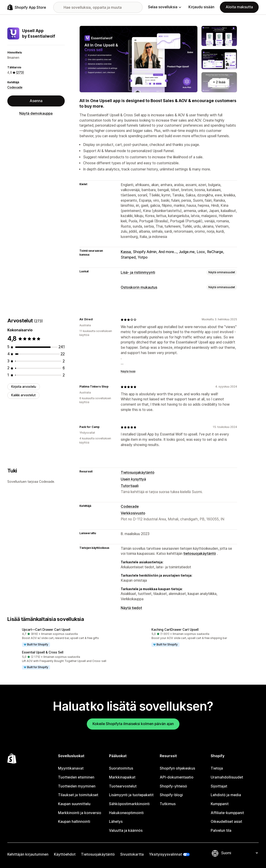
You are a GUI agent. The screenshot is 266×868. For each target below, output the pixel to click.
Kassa (126, 252)
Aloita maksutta (239, 7)
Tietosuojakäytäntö (138, 473)
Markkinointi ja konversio (80, 813)
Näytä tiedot (131, 608)
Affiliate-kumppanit (227, 813)
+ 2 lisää (219, 82)
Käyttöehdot (65, 854)
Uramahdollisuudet (227, 777)
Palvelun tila (221, 830)
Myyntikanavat (71, 768)
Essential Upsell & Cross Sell (43, 652)
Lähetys (116, 822)
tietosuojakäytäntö (200, 554)
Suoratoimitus (121, 768)
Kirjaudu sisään (201, 7)
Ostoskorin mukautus (139, 287)
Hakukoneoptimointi (126, 813)
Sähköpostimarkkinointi (129, 804)
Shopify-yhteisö (173, 786)
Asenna (36, 101)
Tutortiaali (130, 486)
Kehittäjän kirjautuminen (28, 854)
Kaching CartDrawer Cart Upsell (175, 630)
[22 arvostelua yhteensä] (63, 354)
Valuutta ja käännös (126, 830)
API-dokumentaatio (177, 777)
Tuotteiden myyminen (77, 786)
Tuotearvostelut (123, 786)
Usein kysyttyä (133, 479)
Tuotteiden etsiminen (76, 777)
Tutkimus (168, 804)
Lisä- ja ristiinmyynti (138, 272)
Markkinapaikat (122, 777)
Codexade (15, 87)
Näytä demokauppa (36, 113)
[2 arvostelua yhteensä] (64, 361)
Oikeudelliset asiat (226, 822)
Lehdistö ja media (226, 795)
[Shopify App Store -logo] (27, 7)
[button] (68, 638)
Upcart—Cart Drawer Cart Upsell (46, 630)
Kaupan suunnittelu (74, 804)
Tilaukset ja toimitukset (78, 795)
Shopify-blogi (171, 795)
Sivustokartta (132, 854)
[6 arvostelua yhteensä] (64, 368)
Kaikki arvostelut (23, 395)
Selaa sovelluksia (165, 7)
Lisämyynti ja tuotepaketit (131, 795)
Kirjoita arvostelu (24, 387)
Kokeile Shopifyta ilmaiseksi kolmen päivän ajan (133, 724)
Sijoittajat (219, 786)
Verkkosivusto (133, 513)
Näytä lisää (128, 371)
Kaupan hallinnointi (74, 822)
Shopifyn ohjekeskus (177, 768)
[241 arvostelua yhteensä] (62, 347)
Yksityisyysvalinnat (166, 854)
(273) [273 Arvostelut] (20, 73)
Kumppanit (220, 804)
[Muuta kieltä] (239, 853)
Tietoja (217, 768)
